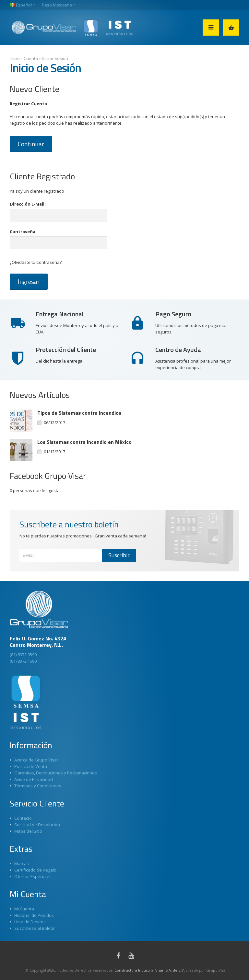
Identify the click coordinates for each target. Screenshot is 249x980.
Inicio (15, 58)
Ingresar (29, 282)
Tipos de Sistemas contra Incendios (79, 413)
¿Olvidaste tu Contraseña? (36, 262)
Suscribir (119, 555)
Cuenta (31, 58)
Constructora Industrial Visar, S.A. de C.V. (150, 970)
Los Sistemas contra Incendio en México (84, 442)
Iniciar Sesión (55, 58)
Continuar (31, 144)
